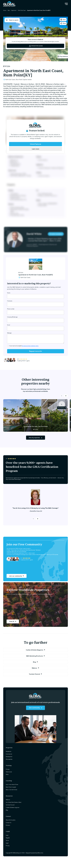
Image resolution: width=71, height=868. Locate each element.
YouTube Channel (10, 805)
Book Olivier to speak (11, 787)
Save (63, 20)
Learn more (35, 149)
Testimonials (9, 772)
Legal (7, 843)
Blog (35, 662)
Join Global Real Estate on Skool (14, 802)
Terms (7, 840)
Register (8, 838)
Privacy (8, 846)
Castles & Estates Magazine (36, 650)
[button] (66, 396)
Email (9, 325)
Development (9, 757)
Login (7, 835)
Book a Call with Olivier (12, 790)
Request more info (36, 351)
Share (63, 23)
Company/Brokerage (12, 317)
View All (13, 621)
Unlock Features (35, 144)
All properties (9, 759)
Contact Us (9, 823)
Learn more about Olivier (12, 784)
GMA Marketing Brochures (35, 656)
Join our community (17, 576)
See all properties (36, 438)
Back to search (12, 20)
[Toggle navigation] (66, 4)
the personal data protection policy (30, 346)
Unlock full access (36, 46)
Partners (8, 825)
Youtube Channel (35, 674)
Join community (35, 708)
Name (9, 293)
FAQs (7, 774)
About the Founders (11, 820)
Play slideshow (63, 56)
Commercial (9, 754)
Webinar (35, 668)
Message (9, 333)
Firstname (10, 301)
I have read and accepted (24, 346)
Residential (9, 751)
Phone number (11, 309)
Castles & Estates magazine (13, 807)
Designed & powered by (34, 853)
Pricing (8, 769)
